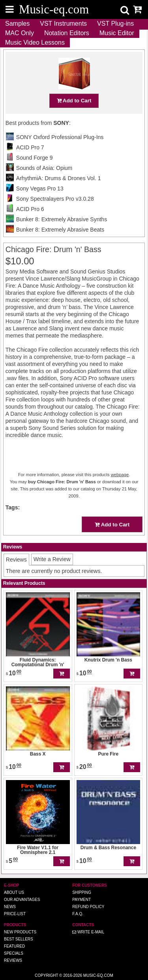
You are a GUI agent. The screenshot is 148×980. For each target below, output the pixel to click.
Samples (17, 24)
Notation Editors (67, 33)
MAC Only (20, 33)
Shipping (82, 892)
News (10, 907)
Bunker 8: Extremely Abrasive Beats (60, 230)
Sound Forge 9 (35, 158)
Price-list (15, 914)
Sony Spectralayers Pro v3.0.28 (55, 199)
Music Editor (117, 33)
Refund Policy (88, 907)
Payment (81, 900)
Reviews (13, 960)
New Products (20, 932)
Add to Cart (74, 101)
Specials (14, 953)
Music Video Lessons (35, 42)
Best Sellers (19, 939)
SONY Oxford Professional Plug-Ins (60, 137)
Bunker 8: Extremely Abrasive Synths (62, 219)
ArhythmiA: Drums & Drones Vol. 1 (59, 178)
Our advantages (22, 900)
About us (14, 892)
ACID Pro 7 (30, 147)
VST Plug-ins (115, 24)
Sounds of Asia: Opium (44, 168)
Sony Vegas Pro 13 (40, 188)
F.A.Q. (78, 914)
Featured (14, 946)
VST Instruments (63, 24)
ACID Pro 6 (30, 209)
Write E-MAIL (88, 932)
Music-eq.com (98, 975)
